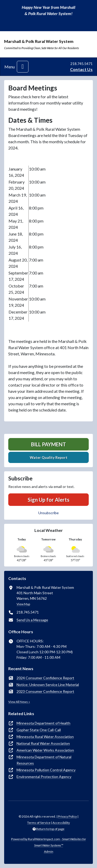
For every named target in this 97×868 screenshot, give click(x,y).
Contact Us (81, 69)
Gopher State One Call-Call (39, 730)
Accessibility (61, 823)
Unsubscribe (48, 513)
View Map (23, 604)
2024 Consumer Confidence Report (45, 678)
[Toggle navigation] (23, 67)
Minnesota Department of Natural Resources (44, 760)
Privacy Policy (67, 816)
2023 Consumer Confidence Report (45, 691)
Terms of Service (39, 823)
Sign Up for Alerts (48, 500)
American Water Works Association (45, 750)
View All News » (19, 702)
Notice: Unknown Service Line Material (48, 685)
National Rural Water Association (43, 743)
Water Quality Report (49, 457)
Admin (49, 851)
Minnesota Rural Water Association (45, 737)
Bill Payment (48, 444)
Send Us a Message (32, 620)
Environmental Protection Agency (44, 777)
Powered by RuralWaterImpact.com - (48, 842)
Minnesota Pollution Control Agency (46, 770)
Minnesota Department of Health (43, 723)
